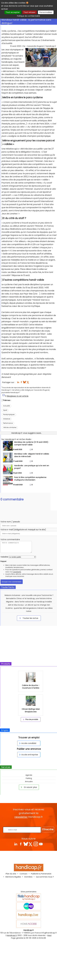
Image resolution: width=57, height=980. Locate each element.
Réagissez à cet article (18, 396)
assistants (17, 572)
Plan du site (11, 874)
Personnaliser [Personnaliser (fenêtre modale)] (46, 12)
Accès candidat (27, 743)
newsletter (21, 817)
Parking (29, 778)
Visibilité (4, 557)
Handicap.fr (12, 935)
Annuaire (29, 782)
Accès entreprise (28, 755)
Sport (5, 410)
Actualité (6, 406)
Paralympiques (9, 414)
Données (28, 877)
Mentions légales (13, 877)
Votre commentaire (10, 539)
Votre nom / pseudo (10, 522)
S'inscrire (48, 829)
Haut (49, 935)
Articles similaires (10, 427)
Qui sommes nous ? (45, 877)
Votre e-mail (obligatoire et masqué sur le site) (23, 530)
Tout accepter (13, 12)
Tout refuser (29, 12)
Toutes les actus (28, 618)
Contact (24, 874)
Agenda (29, 775)
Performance (8, 423)
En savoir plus (28, 787)
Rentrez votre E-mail (29, 823)
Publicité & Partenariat (41, 874)
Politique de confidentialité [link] (28, 16)
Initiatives (7, 419)
